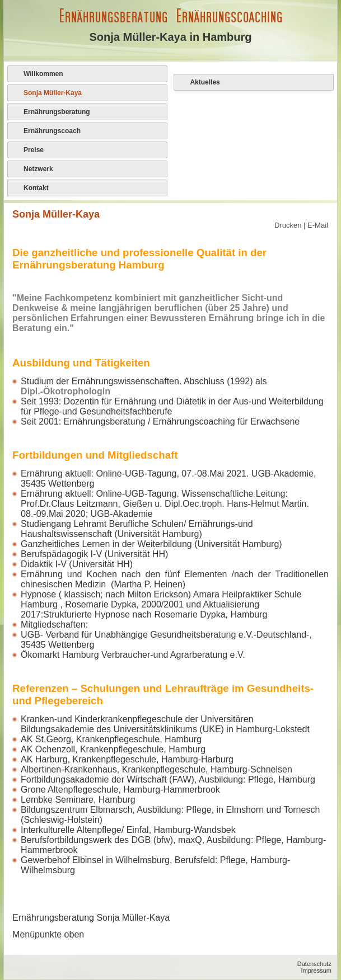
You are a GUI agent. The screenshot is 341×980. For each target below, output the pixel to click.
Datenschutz (314, 964)
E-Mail (318, 225)
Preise (34, 150)
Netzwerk (38, 169)
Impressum (316, 970)
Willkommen (43, 74)
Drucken (289, 225)
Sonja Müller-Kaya (53, 93)
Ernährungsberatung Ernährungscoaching (170, 16)
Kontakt (36, 188)
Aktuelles (205, 82)
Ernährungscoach (52, 131)
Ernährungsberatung (57, 112)
